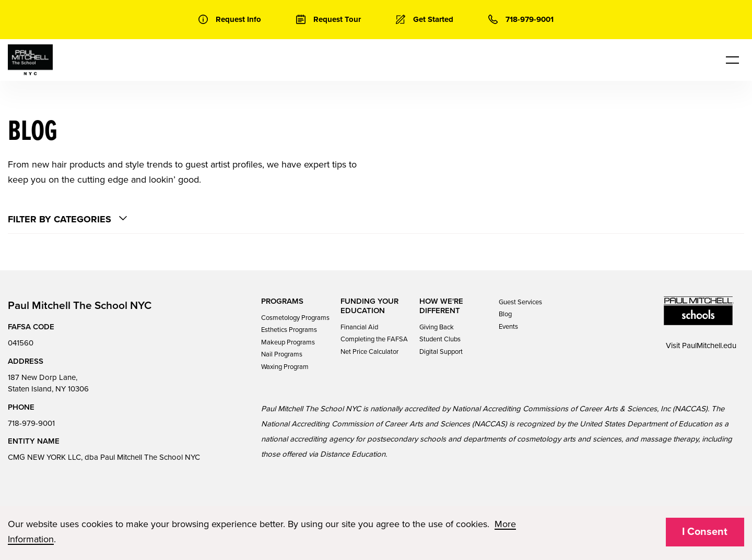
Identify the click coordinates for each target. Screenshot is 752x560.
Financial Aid (359, 327)
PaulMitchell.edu (709, 345)
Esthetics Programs (289, 330)
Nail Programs (282, 354)
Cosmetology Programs (295, 318)
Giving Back (437, 327)
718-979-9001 (31, 423)
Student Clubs (440, 339)
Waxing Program (285, 367)
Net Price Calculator (369, 352)
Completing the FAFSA (374, 339)
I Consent (705, 532)
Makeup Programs (288, 342)
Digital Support (441, 352)
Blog (505, 314)
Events (508, 327)
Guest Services (520, 302)
